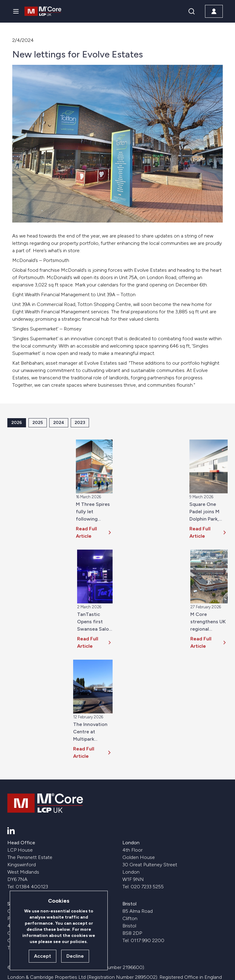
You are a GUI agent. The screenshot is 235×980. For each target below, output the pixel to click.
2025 (38, 423)
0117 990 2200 (147, 940)
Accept (43, 956)
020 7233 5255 (147, 887)
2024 (59, 423)
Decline (75, 956)
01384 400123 (32, 887)
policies (78, 942)
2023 (80, 423)
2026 (17, 423)
